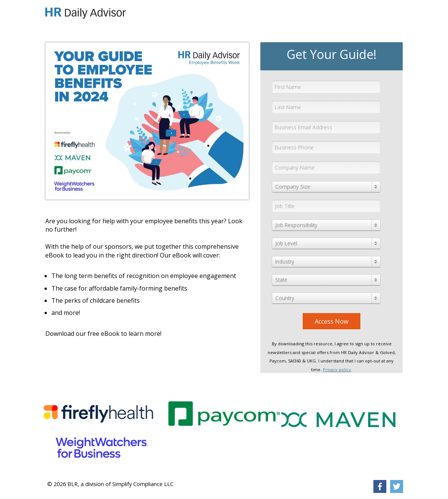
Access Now (332, 321)
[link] (380, 486)
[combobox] (326, 187)
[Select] (326, 187)
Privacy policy (337, 369)
